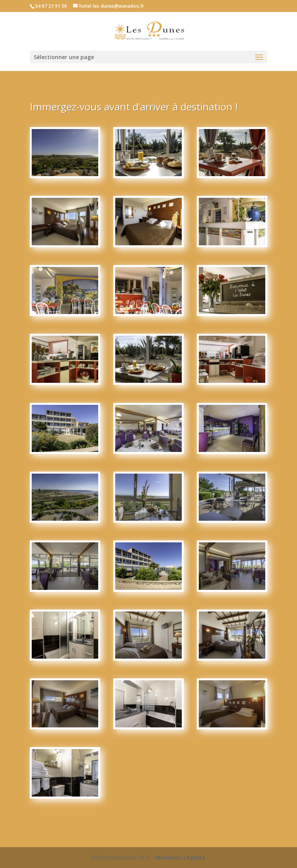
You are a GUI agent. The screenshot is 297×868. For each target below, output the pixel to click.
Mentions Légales (180, 857)
